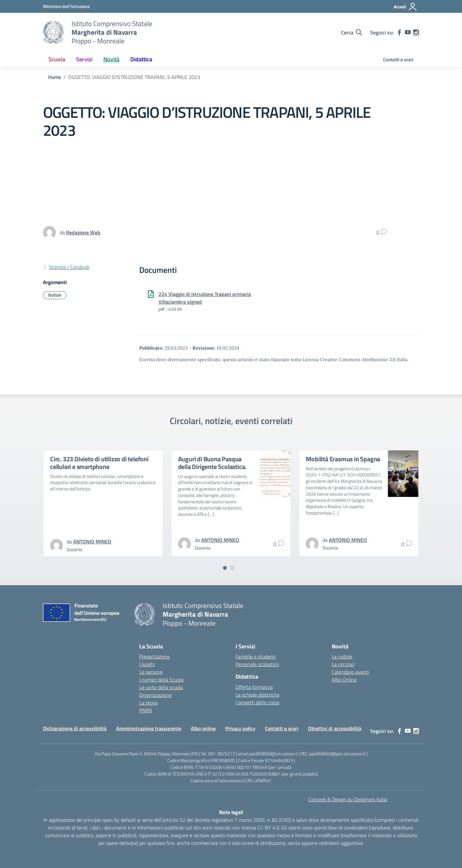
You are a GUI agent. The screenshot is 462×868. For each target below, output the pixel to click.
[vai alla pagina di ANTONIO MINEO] (92, 542)
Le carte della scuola (161, 687)
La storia (148, 703)
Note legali (231, 812)
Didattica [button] (141, 59)
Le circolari (343, 664)
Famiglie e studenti (256, 656)
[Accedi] (405, 7)
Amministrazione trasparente (149, 728)
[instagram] (416, 32)
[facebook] (399, 32)
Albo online (203, 728)
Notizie (55, 295)
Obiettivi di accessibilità (335, 728)
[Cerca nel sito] (351, 32)
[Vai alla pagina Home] (55, 77)
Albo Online (344, 680)
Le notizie (342, 656)
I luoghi (147, 664)
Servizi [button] (84, 59)
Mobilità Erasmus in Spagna (343, 459)
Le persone (151, 672)
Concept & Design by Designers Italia (348, 799)
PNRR (146, 710)
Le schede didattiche (257, 695)
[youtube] (408, 32)
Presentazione (154, 656)
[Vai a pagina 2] (232, 568)
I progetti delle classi (257, 702)
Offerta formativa (254, 687)
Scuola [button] (57, 59)
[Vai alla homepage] (53, 32)
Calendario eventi (350, 672)
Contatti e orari (398, 60)
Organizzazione (155, 695)
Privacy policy (240, 728)
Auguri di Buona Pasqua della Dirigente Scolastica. (212, 463)
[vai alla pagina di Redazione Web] (83, 232)
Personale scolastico (257, 664)
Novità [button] (111, 59)
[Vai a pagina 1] (225, 568)
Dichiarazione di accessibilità (75, 728)
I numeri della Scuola (161, 680)
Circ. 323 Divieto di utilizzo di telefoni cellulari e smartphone (99, 463)
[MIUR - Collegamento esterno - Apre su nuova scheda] (66, 6)
